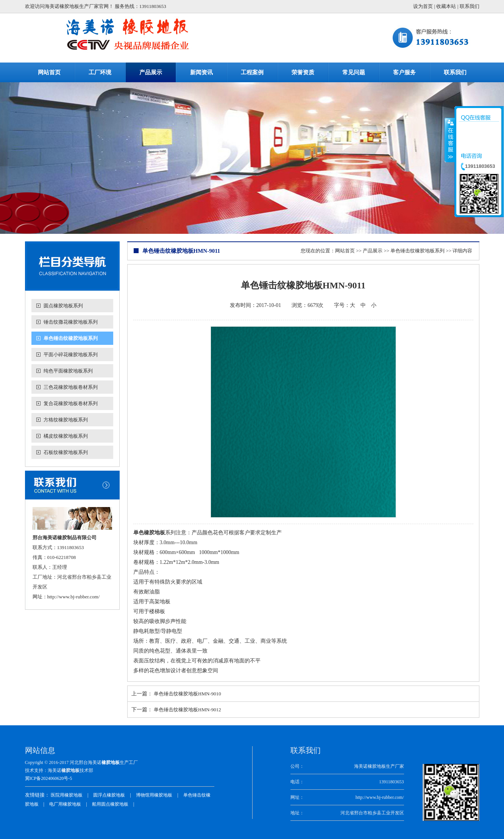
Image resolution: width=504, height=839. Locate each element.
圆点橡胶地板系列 (63, 306)
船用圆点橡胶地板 (110, 804)
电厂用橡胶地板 (65, 804)
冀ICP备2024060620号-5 (49, 778)
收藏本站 (446, 6)
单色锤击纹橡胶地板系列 (71, 338)
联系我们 (470, 6)
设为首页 (423, 6)
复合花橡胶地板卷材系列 (71, 403)
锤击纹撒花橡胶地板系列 (71, 322)
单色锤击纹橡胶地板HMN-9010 (187, 694)
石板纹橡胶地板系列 (66, 452)
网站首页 (345, 251)
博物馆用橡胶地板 (154, 795)
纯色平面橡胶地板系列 (68, 371)
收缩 (450, 140)
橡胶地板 (111, 762)
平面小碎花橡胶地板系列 (71, 355)
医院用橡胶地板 (67, 795)
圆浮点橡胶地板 (109, 795)
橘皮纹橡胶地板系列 (66, 436)
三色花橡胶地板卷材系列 (71, 387)
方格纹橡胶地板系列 (66, 420)
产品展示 (373, 251)
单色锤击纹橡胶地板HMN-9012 (187, 710)
